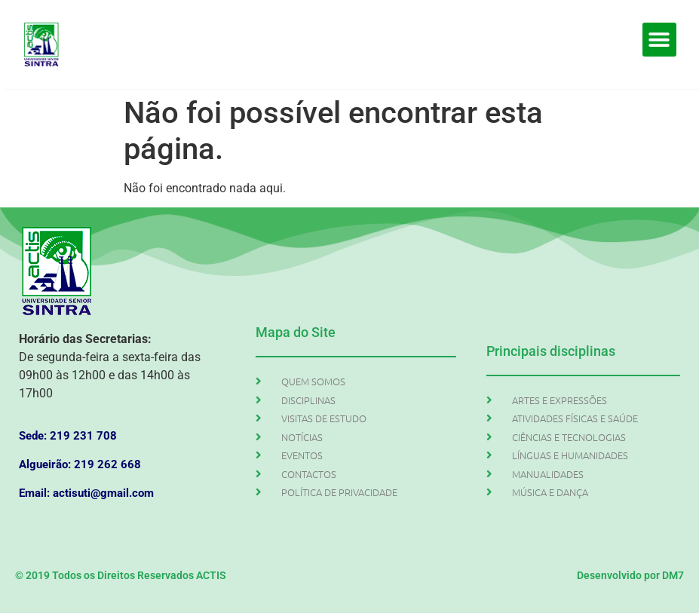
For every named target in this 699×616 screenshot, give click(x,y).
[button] (659, 40)
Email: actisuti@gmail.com (86, 493)
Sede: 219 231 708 (68, 436)
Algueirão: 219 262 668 (80, 464)
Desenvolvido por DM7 (630, 575)
